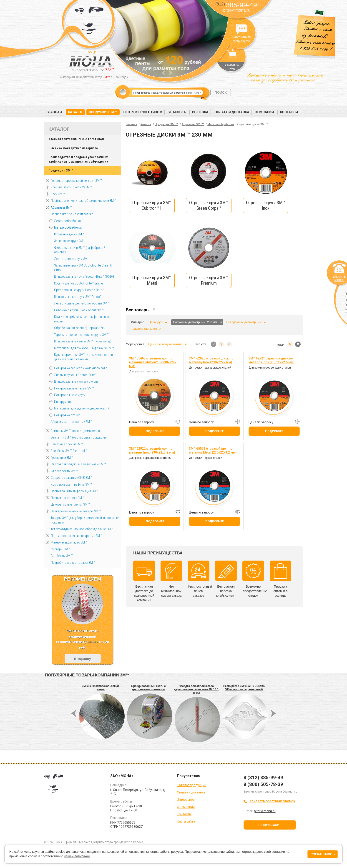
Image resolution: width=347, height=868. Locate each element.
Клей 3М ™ (58, 194)
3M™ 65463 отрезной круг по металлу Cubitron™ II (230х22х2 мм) (153, 362)
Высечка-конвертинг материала (73, 148)
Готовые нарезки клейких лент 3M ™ (76, 181)
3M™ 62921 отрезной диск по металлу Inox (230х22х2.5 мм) (272, 360)
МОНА (89, 22)
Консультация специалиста (241, 29)
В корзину (83, 659)
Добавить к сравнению (178, 422)
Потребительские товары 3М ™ (73, 563)
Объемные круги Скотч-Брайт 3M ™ (79, 310)
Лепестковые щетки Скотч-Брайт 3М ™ (82, 303)
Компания (265, 112)
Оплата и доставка (232, 112)
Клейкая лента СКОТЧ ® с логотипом (76, 139)
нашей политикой (77, 856)
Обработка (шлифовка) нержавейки (80, 328)
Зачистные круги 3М (69, 241)
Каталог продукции (192, 785)
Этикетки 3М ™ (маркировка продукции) (79, 437)
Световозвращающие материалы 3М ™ (78, 464)
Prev (163, 73)
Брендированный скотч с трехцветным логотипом (148, 688)
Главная (54, 112)
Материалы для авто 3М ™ (69, 542)
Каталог (75, 112)
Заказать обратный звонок (272, 801)
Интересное (186, 800)
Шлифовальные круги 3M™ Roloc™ (78, 297)
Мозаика (298, 344)
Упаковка (177, 112)
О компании (186, 807)
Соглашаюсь (323, 854)
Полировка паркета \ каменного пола (81, 368)
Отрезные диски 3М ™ (69, 234)
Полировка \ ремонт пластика (72, 214)
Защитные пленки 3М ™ (67, 444)
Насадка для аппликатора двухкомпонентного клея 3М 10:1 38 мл (196, 689)
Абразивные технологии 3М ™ (72, 422)
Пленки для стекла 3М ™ (68, 498)
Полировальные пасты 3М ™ (74, 388)
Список (290, 344)
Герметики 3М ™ (62, 458)
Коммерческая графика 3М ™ (71, 484)
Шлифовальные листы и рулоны (77, 382)
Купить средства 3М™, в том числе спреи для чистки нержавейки (83, 357)
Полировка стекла (67, 415)
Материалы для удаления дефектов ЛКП (83, 408)
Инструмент (63, 402)
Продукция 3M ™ (61, 170)
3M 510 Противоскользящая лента (101, 688)
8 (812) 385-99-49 (263, 778)
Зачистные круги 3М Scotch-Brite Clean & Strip (83, 268)
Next (171, 73)
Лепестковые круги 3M (71, 259)
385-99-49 (236, 5)
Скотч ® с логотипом (143, 112)
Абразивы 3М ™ (61, 207)
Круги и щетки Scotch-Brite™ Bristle (79, 283)
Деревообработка (67, 221)
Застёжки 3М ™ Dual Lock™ (69, 451)
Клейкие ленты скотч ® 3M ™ (71, 187)
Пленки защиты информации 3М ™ (74, 491)
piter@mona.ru (237, 10)
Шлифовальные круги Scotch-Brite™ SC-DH (84, 277)
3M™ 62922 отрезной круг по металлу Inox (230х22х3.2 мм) (152, 450)
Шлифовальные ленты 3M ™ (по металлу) (83, 341)
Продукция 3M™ (103, 112)
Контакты (289, 112)
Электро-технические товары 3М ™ (76, 511)
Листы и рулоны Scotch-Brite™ (75, 375)
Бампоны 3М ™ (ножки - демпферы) (75, 431)
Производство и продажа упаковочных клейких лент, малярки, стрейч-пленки (78, 159)
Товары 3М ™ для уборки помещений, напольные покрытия (85, 520)
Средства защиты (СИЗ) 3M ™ (72, 478)
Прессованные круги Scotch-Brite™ (79, 290)
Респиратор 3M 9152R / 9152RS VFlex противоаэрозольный (244, 688)
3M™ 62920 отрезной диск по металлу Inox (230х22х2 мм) (211, 360)
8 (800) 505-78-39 (263, 784)
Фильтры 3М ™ (61, 549)
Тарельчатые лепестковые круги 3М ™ (81, 335)
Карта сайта (186, 821)
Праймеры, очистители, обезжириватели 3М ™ (83, 201)
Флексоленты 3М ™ (64, 471)
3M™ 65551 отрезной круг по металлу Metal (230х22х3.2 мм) (213, 450)
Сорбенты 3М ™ (62, 556)
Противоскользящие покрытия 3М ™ (77, 536)
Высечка (200, 112)
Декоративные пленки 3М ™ (70, 504)
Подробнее (155, 431)
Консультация (270, 825)
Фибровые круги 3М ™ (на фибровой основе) (80, 250)
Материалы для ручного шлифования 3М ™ (84, 348)
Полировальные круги (70, 395)
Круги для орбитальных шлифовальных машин (82, 319)
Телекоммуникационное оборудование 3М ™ (82, 529)
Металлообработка (68, 227)
